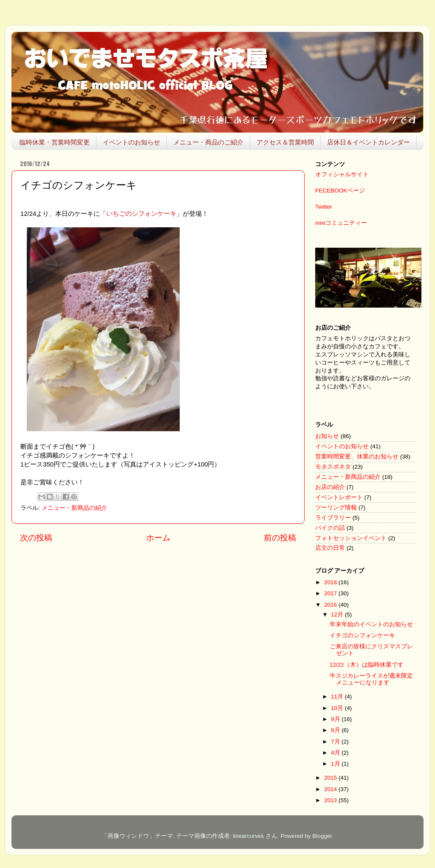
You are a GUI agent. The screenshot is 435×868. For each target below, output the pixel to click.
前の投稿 (280, 538)
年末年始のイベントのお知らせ (371, 624)
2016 (331, 605)
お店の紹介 (330, 487)
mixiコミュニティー (341, 223)
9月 (336, 719)
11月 (338, 697)
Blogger (322, 836)
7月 (336, 742)
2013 (331, 800)
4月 (336, 753)
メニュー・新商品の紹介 (74, 508)
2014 (331, 789)
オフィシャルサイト (342, 174)
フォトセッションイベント (351, 538)
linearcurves (248, 836)
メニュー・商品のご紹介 (208, 142)
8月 (336, 730)
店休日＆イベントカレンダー (369, 142)
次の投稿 (36, 538)
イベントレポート (339, 497)
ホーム (158, 538)
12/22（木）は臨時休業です (367, 665)
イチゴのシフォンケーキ (362, 635)
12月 (338, 615)
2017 (331, 593)
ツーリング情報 (336, 508)
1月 (336, 764)
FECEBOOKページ (340, 191)
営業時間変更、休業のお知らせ (357, 457)
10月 (338, 708)
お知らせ (327, 436)
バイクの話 (330, 528)
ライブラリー (333, 518)
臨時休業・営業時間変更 (55, 142)
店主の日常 (330, 548)
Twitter (324, 207)
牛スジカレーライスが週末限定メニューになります (371, 679)
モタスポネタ (333, 467)
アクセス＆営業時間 (285, 142)
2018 (331, 582)
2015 (331, 778)
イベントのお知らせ (131, 142)
